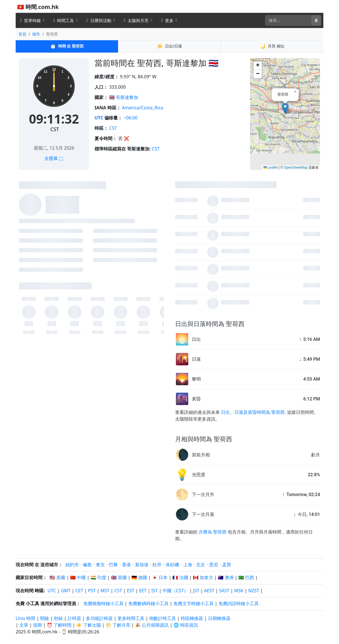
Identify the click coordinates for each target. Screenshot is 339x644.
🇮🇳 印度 (98, 577)
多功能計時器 (99, 618)
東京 (100, 565)
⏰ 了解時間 (59, 625)
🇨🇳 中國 (78, 577)
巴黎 (113, 565)
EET (143, 591)
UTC (99, 118)
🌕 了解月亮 (118, 625)
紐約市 (72, 565)
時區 (39, 591)
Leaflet (271, 168)
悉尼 (214, 565)
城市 (36, 34)
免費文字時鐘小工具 (194, 603)
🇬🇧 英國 (119, 577)
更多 (167, 20)
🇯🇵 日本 (160, 577)
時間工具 (64, 20)
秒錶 (58, 618)
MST (105, 591)
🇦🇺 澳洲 (226, 577)
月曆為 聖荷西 (213, 532)
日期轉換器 (219, 618)
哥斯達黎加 (127, 97)
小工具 (32, 603)
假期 (37, 625)
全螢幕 (54, 158)
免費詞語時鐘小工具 (239, 603)
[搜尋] (288, 20)
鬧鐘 (44, 618)
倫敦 (87, 565)
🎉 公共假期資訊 (152, 625)
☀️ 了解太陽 (89, 625)
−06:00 (131, 118)
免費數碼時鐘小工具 (149, 603)
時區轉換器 (192, 618)
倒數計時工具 (163, 618)
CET (79, 591)
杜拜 (157, 565)
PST (92, 591)
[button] (285, 108)
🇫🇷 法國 (180, 577)
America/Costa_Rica (143, 108)
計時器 (74, 618)
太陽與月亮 (136, 20)
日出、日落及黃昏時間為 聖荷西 (253, 412)
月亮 (272, 46)
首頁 (22, 34)
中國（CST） (175, 591)
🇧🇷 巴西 (246, 577)
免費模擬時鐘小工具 (103, 603)
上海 (188, 565)
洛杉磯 (172, 565)
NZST (254, 591)
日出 (170, 46)
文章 (24, 625)
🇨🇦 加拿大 (203, 577)
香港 (126, 565)
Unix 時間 (25, 618)
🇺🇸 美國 (57, 577)
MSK (239, 591)
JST (196, 591)
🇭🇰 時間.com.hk (38, 7)
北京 (201, 565)
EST (130, 591)
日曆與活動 (99, 20)
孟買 (227, 565)
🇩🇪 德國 (139, 577)
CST (55, 129)
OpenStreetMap (296, 168)
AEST (209, 591)
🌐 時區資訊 (186, 625)
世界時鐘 (30, 20)
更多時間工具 (131, 618)
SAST (224, 591)
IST (155, 591)
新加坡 (142, 565)
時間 (67, 46)
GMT (66, 591)
